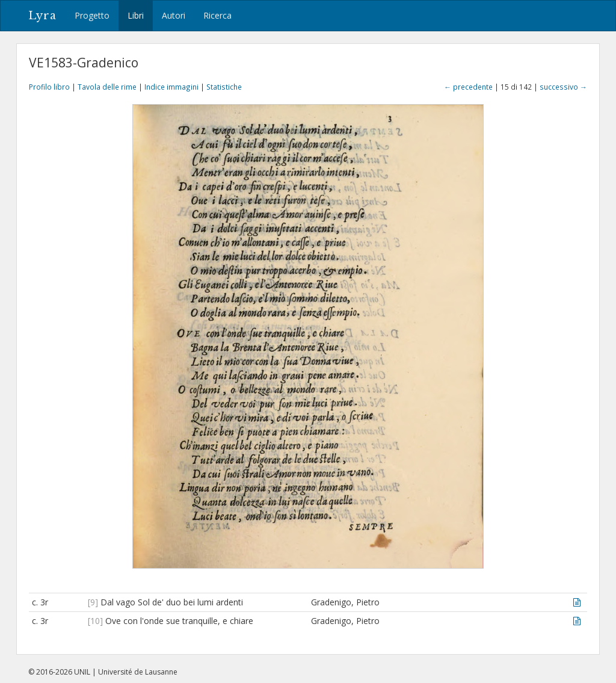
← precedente (468, 87)
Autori (174, 15)
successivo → (563, 87)
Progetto (92, 15)
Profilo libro (49, 87)
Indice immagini (171, 87)
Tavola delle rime (107, 87)
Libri (136, 15)
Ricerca (217, 15)
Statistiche (224, 87)
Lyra (42, 16)
